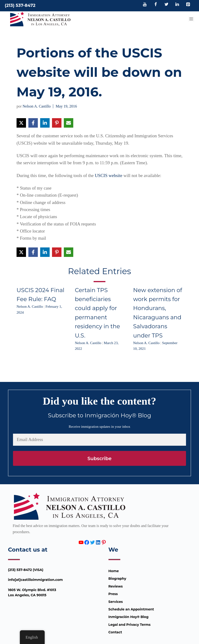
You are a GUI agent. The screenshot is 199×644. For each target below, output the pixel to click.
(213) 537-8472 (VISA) (26, 570)
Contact (115, 632)
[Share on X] (21, 123)
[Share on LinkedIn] (45, 123)
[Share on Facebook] (33, 123)
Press (113, 594)
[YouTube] (145, 5)
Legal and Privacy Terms (130, 625)
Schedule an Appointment (131, 609)
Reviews (116, 586)
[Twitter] (166, 5)
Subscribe (99, 458)
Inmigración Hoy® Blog (129, 617)
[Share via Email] (69, 123)
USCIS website (109, 175)
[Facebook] (156, 5)
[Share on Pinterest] (57, 123)
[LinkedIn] (177, 5)
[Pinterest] (188, 5)
